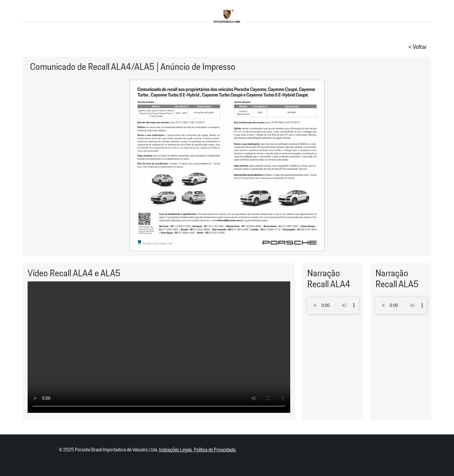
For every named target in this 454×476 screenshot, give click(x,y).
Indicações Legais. (176, 450)
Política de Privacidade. (215, 450)
